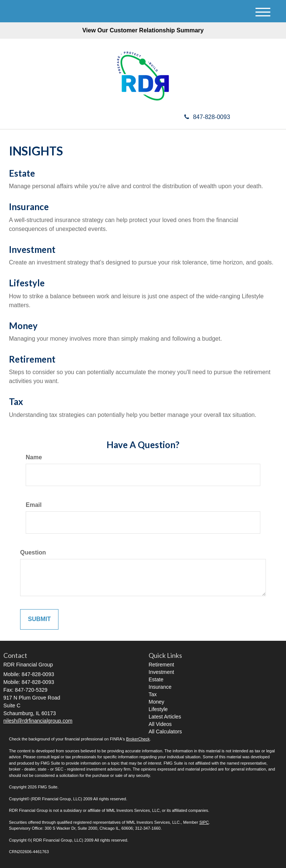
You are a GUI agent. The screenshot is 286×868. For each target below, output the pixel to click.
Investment (32, 249)
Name (34, 457)
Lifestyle (27, 283)
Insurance (29, 207)
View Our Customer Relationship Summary (143, 30)
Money (23, 326)
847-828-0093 (207, 117)
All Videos (160, 724)
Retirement (32, 359)
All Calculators (165, 732)
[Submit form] (39, 619)
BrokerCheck (138, 739)
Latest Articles (165, 717)
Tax (16, 401)
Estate (22, 173)
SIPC (204, 822)
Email (34, 505)
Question (33, 552)
